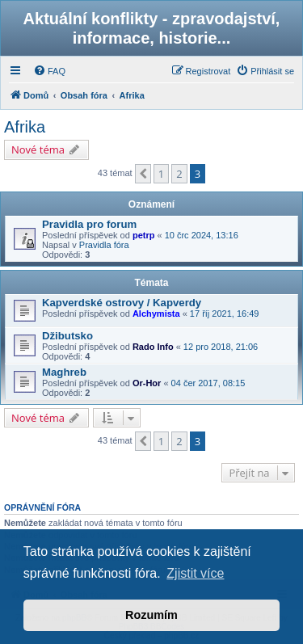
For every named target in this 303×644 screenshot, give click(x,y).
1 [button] (161, 174)
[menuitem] (49, 71)
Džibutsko (67, 336)
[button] (143, 174)
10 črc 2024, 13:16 (202, 235)
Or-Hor (147, 383)
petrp (144, 235)
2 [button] (179, 174)
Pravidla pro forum (89, 224)
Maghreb (64, 372)
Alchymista (156, 314)
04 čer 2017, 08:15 (208, 383)
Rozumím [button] (151, 615)
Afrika (25, 127)
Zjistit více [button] (195, 573)
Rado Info (153, 347)
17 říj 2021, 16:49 (225, 314)
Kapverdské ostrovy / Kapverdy (122, 303)
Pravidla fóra (104, 245)
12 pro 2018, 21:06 (221, 347)
